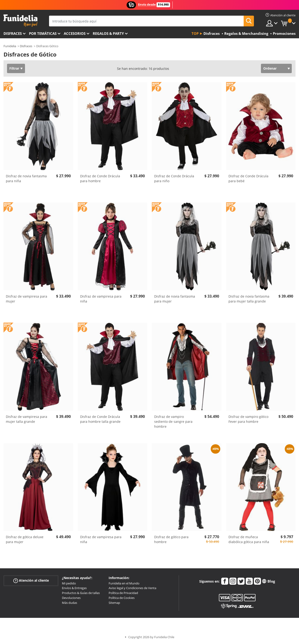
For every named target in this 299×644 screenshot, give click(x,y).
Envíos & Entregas (74, 588)
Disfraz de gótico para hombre (171, 539)
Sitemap (114, 603)
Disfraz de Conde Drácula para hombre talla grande (100, 419)
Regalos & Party (108, 33)
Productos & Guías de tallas (81, 593)
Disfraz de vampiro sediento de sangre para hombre (173, 422)
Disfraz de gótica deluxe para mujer (25, 539)
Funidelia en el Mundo (124, 583)
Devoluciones (71, 598)
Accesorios (75, 33)
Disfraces (13, 33)
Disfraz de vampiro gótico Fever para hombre (248, 419)
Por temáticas (43, 33)
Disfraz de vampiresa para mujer (27, 299)
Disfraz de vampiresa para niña (101, 299)
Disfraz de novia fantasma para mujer (175, 299)
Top (195, 33)
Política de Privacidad (123, 593)
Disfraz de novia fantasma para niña (26, 178)
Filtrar (14, 68)
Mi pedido (69, 583)
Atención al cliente (31, 580)
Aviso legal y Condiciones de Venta (132, 588)
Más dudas (69, 603)
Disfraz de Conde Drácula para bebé (248, 178)
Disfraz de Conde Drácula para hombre (100, 178)
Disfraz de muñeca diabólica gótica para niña (249, 539)
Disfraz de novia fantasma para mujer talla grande (249, 299)
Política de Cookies (122, 598)
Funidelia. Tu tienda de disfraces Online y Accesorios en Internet (20, 21)
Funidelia (10, 46)
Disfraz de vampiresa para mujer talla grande (27, 419)
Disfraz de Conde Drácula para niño (174, 178)
